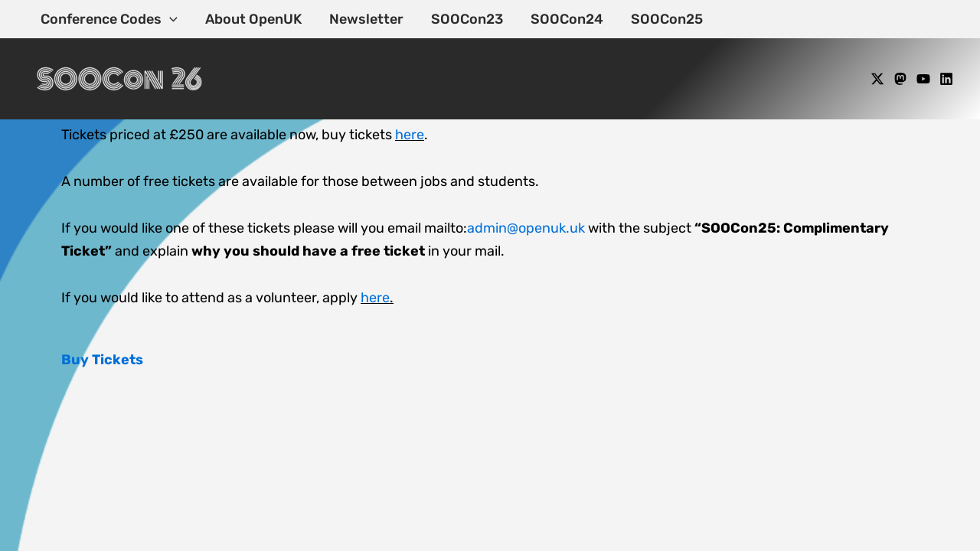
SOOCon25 (667, 19)
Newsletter (366, 19)
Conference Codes (109, 19)
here (410, 135)
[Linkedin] (946, 79)
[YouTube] (923, 79)
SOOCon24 (567, 19)
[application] (170, 19)
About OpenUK (253, 19)
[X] (877, 79)
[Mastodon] (900, 79)
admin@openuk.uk (526, 228)
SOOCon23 (467, 19)
